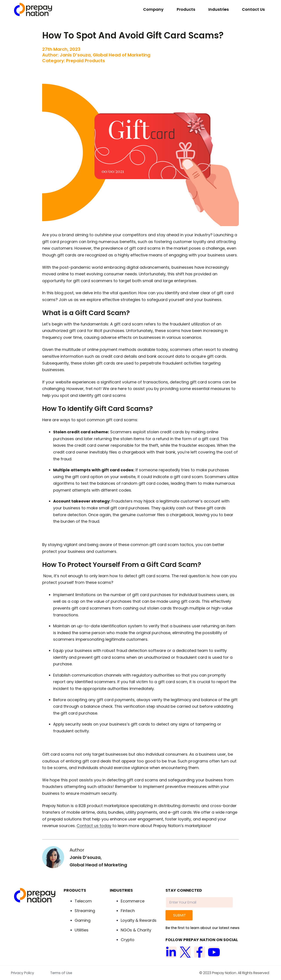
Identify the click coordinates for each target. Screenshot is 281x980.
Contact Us (253, 9)
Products (186, 9)
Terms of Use (61, 973)
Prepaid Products (86, 61)
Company (153, 9)
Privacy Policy (23, 973)
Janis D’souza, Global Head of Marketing (105, 55)
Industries (219, 9)
